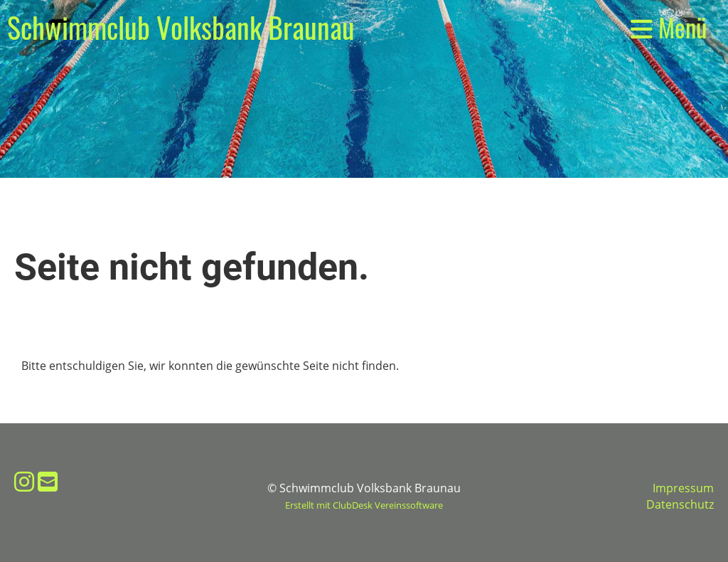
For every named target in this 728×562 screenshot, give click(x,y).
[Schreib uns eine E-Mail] (48, 481)
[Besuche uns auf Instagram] (24, 481)
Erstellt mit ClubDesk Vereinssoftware (364, 505)
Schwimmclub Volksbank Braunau (181, 27)
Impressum (683, 488)
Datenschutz (680, 504)
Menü (669, 27)
